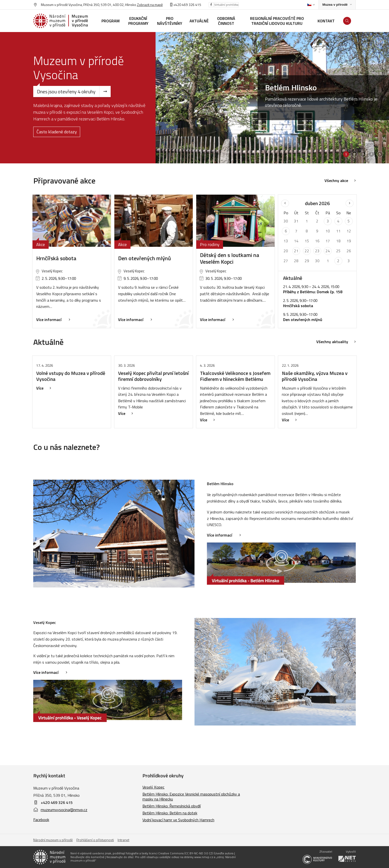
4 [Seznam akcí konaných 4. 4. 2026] (338, 221)
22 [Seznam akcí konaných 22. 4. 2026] (307, 251)
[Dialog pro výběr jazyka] (311, 5)
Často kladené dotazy (57, 132)
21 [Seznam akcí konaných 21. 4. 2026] (296, 251)
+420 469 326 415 (57, 802)
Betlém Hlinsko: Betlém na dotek (170, 813)
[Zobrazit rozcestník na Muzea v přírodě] (337, 5)
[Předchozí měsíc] (285, 203)
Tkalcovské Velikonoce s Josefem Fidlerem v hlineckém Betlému (235, 376)
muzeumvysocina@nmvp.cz (60, 810)
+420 (177, 5)
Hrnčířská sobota (56, 258)
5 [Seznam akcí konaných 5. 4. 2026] (349, 221)
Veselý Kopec (153, 787)
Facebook (41, 820)
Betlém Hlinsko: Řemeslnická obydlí (172, 806)
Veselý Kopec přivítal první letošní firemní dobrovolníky (153, 376)
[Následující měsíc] (350, 203)
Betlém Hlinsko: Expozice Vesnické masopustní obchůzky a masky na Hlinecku (191, 796)
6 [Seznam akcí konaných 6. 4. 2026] (286, 231)
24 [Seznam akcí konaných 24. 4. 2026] (328, 251)
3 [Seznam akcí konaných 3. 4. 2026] (328, 221)
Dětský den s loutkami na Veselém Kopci (230, 258)
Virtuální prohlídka (226, 5)
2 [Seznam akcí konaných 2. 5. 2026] (338, 261)
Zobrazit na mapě (150, 5)
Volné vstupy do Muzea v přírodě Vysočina (71, 376)
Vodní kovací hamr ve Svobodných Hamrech (178, 820)
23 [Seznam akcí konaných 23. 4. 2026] (317, 251)
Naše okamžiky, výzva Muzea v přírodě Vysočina (315, 376)
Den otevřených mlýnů (145, 258)
